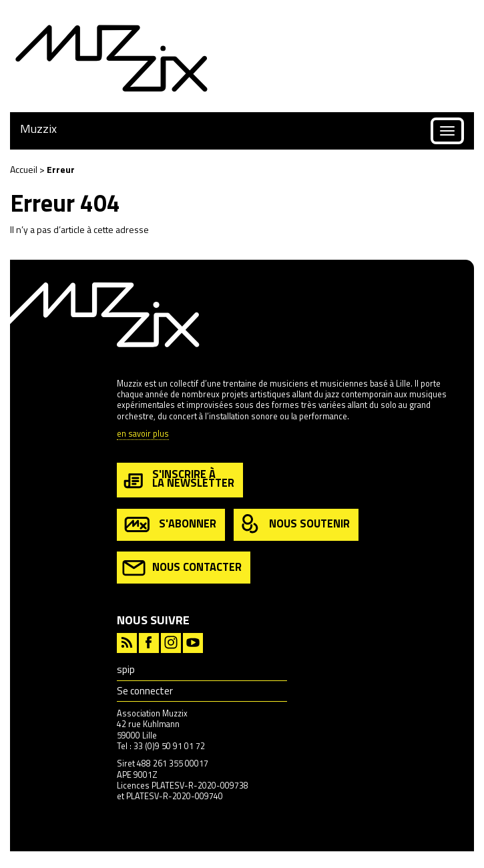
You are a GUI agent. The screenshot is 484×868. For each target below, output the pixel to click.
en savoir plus (143, 434)
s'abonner (169, 524)
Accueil (24, 169)
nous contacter (182, 568)
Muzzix (38, 129)
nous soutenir (294, 524)
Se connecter (145, 691)
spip (126, 669)
